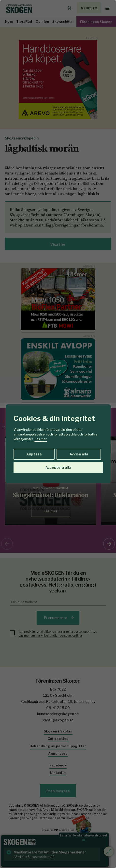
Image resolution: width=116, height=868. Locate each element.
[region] (58, 434)
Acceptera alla (58, 467)
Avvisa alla (79, 454)
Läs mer (41, 439)
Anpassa (34, 454)
